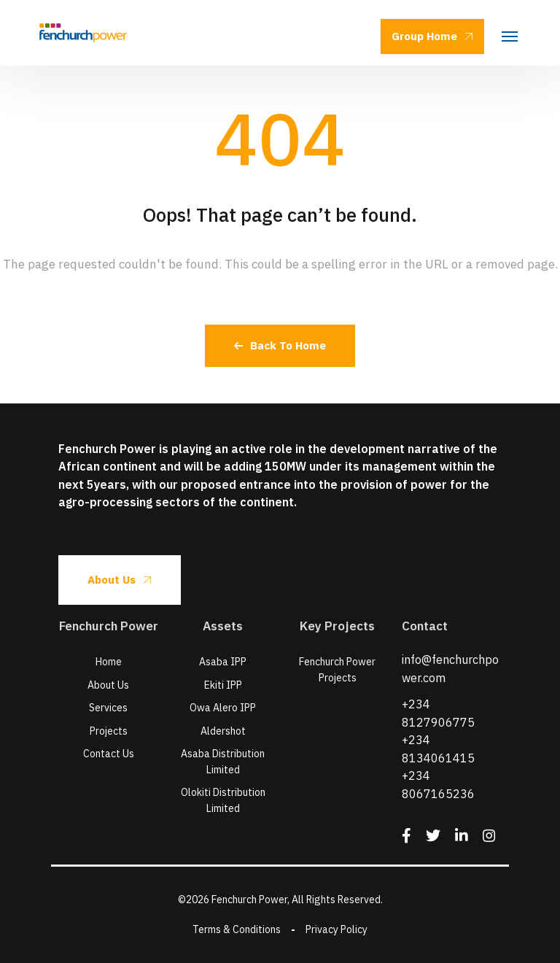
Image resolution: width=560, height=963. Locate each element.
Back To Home (280, 345)
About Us (120, 580)
